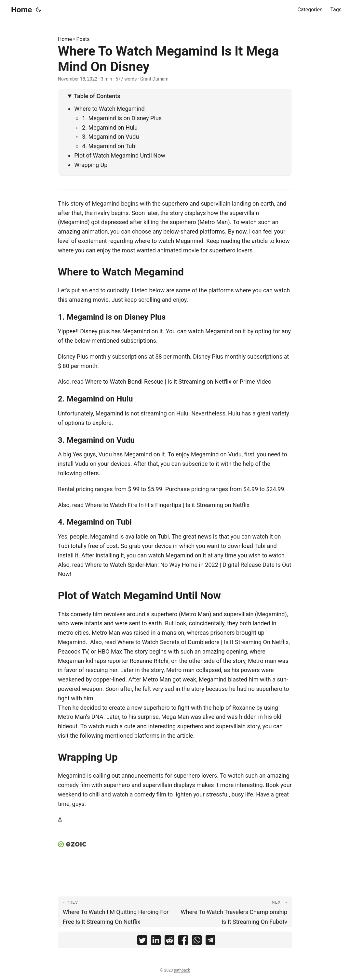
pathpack (182, 970)
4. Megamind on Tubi (109, 146)
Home (21, 10)
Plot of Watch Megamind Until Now (120, 155)
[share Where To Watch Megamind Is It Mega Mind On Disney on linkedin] (156, 942)
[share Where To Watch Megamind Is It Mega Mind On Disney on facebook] (183, 942)
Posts (83, 39)
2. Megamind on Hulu (110, 127)
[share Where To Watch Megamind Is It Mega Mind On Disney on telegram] (210, 942)
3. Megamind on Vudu (111, 137)
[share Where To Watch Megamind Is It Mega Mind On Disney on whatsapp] (197, 942)
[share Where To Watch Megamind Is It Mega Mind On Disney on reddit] (169, 942)
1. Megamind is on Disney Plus (122, 118)
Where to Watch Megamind (109, 109)
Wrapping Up (91, 165)
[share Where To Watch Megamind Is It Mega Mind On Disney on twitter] (142, 942)
